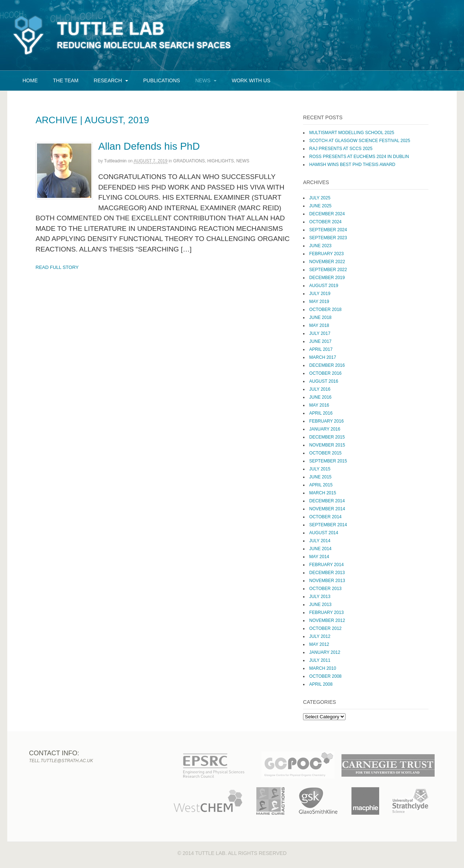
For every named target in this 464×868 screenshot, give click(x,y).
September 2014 (328, 525)
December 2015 (327, 437)
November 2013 (327, 581)
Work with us (251, 80)
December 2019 (327, 278)
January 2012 (325, 652)
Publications (162, 80)
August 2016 (324, 381)
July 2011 (320, 660)
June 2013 (320, 605)
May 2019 (319, 302)
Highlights (221, 161)
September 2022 (328, 270)
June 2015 (320, 477)
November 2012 (327, 620)
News (203, 80)
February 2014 (326, 565)
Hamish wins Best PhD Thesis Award (352, 165)
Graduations (189, 161)
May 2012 (319, 644)
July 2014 (320, 541)
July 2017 (320, 333)
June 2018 (320, 317)
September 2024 (328, 230)
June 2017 (320, 341)
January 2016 (325, 429)
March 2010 (323, 668)
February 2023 (326, 254)
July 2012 (320, 636)
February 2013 (326, 612)
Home (30, 80)
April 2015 (321, 485)
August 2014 (324, 533)
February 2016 (326, 421)
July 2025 (320, 198)
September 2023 (328, 238)
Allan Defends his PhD (149, 146)
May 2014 (319, 557)
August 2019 (324, 286)
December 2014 (327, 501)
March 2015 (323, 493)
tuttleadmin (115, 161)
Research (108, 80)
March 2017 (323, 357)
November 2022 (327, 262)
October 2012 (325, 628)
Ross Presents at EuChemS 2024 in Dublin (359, 157)
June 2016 (320, 397)
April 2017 (321, 349)
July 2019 (320, 294)
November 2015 (327, 445)
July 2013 (320, 597)
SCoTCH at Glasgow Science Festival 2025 (360, 141)
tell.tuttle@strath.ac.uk (61, 761)
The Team (66, 80)
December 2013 (327, 573)
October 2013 (325, 589)
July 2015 (320, 469)
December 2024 (327, 214)
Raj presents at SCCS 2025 (341, 149)
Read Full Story (57, 267)
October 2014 (325, 517)
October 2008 (325, 676)
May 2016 (319, 405)
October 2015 (325, 453)
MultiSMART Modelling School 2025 (352, 133)
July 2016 (320, 389)
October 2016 (325, 373)
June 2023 (320, 246)
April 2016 (321, 413)
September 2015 (328, 461)
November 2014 (327, 509)
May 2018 (319, 325)
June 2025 (320, 206)
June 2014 (320, 549)
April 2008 (321, 684)
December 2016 (327, 365)
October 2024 (325, 222)
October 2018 (325, 310)
